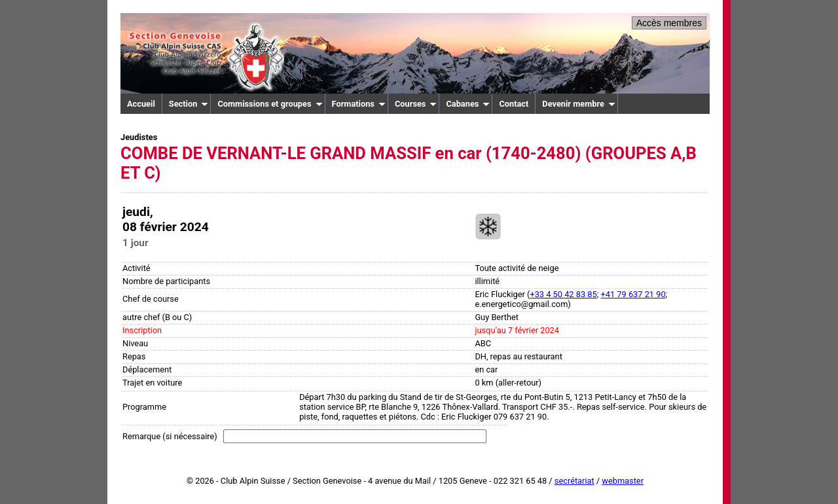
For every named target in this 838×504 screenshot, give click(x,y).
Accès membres (669, 23)
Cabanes (468, 104)
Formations (359, 104)
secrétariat (574, 481)
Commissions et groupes (270, 104)
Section (189, 104)
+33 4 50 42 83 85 (563, 294)
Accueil (141, 104)
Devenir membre (579, 104)
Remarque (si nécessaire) (170, 436)
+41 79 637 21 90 (633, 294)
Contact (514, 104)
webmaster (623, 481)
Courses (416, 104)
